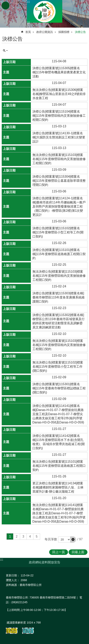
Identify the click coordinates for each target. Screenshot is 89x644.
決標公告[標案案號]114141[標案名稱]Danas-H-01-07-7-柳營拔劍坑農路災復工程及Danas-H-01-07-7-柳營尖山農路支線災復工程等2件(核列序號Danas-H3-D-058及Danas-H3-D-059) (58, 414)
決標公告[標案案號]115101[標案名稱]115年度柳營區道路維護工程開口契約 (59, 254)
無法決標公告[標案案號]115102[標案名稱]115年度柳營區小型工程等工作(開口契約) (58, 367)
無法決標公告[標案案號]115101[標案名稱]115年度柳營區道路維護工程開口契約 (59, 466)
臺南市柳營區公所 (45, 11)
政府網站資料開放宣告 (45, 562)
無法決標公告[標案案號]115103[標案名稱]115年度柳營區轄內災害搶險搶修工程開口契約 (59, 159)
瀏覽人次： (13, 580)
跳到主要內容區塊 (2, 2)
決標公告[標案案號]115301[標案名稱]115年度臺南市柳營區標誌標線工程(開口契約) (59, 388)
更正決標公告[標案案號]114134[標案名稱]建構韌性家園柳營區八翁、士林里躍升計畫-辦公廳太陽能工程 (58, 487)
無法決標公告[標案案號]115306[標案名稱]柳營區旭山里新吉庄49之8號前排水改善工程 (59, 94)
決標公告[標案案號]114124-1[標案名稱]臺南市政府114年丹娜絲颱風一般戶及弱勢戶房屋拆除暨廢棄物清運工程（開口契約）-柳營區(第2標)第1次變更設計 (59, 206)
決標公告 (80, 32)
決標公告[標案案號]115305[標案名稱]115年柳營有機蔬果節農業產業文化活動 (59, 72)
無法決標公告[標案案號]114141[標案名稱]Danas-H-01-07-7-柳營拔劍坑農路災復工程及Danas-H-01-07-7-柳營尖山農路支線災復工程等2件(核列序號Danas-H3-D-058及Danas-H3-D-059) (59, 513)
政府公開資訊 (45, 32)
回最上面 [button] (78, 552)
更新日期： (13, 575)
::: (28, 2)
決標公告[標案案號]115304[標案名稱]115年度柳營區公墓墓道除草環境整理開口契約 (59, 181)
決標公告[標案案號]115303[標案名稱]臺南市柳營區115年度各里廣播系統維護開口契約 (59, 297)
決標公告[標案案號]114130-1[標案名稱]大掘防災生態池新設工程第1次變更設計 (59, 137)
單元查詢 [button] (5, 51)
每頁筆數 (51, 539)
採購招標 (64, 32)
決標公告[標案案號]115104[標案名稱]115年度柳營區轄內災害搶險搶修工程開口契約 (59, 116)
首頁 (28, 32)
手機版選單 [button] (6, 6)
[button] (73, 540)
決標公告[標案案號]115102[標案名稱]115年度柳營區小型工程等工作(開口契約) (58, 232)
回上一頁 (59, 552)
